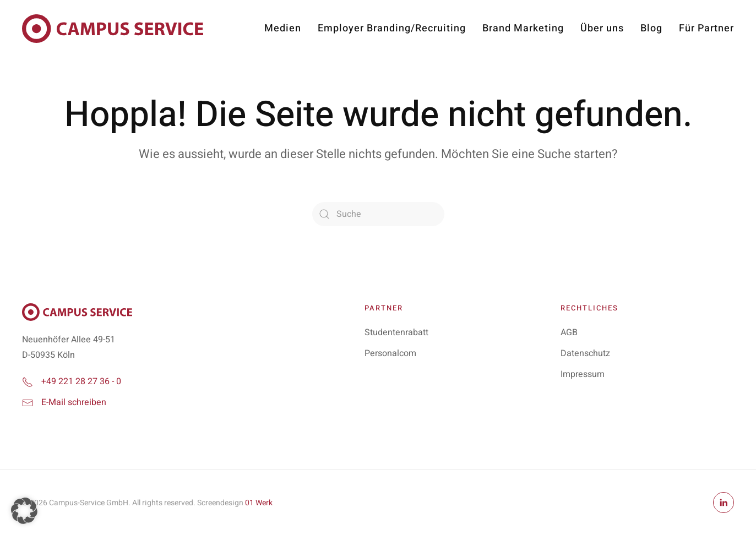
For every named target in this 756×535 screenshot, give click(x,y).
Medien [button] (283, 28)
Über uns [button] (602, 28)
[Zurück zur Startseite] (113, 29)
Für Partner (706, 28)
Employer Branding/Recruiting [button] (392, 28)
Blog (651, 28)
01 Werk (259, 503)
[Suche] (378, 214)
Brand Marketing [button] (523, 28)
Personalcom (390, 353)
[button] (24, 511)
